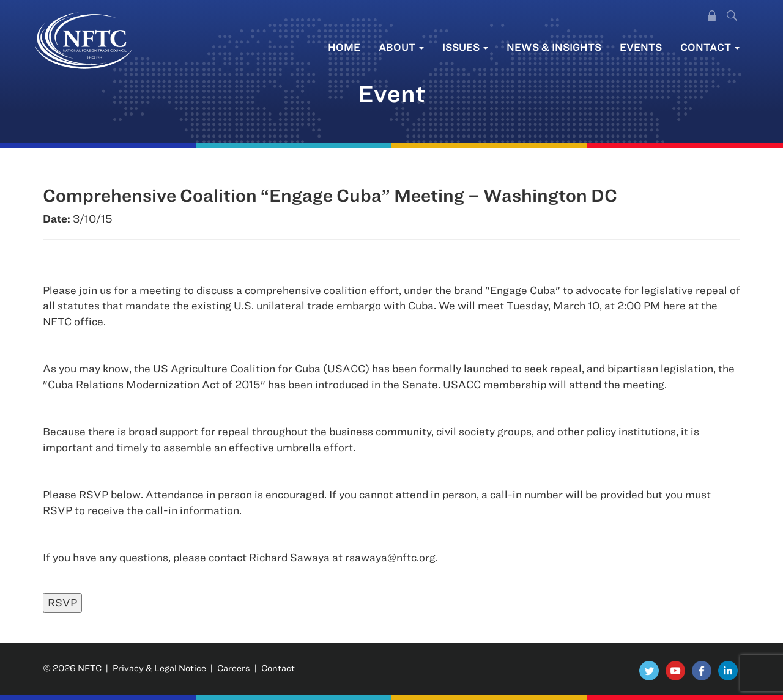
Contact (710, 47)
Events (641, 47)
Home (344, 47)
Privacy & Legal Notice (159, 668)
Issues (465, 47)
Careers (234, 668)
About (401, 47)
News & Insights (554, 47)
